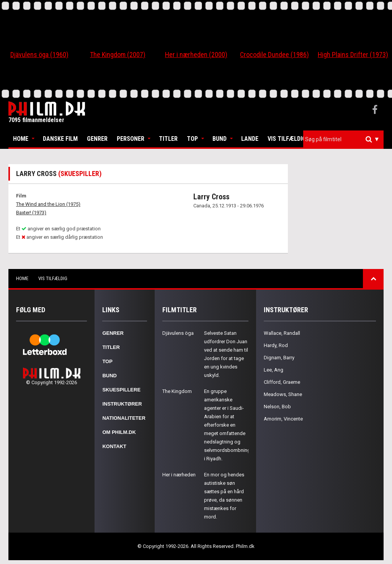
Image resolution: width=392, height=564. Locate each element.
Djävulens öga (178, 333)
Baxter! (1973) (31, 213)
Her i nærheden (179, 475)
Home (21, 139)
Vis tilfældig (287, 139)
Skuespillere (121, 390)
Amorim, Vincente (283, 419)
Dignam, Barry (279, 358)
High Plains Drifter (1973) (353, 55)
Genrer (97, 139)
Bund (220, 139)
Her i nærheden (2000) (196, 55)
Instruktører (122, 404)
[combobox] (343, 139)
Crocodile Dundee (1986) (274, 55)
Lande (250, 139)
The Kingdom (177, 391)
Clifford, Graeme (282, 382)
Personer (131, 139)
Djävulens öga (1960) (39, 55)
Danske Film (60, 139)
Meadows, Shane (283, 394)
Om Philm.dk (119, 432)
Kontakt (114, 446)
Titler (168, 139)
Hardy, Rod (276, 345)
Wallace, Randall (282, 333)
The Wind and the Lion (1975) (48, 204)
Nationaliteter (124, 418)
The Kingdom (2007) (118, 55)
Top (192, 139)
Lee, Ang (274, 370)
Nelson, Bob (277, 407)
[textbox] (345, 139)
